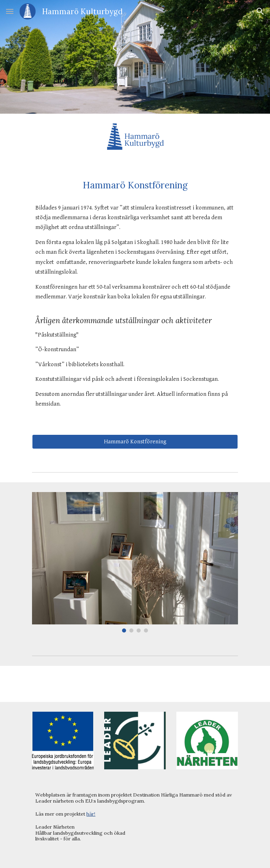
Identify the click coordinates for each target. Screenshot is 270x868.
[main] (135, 185)
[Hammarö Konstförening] (135, 442)
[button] (10, 11)
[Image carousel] (135, 562)
